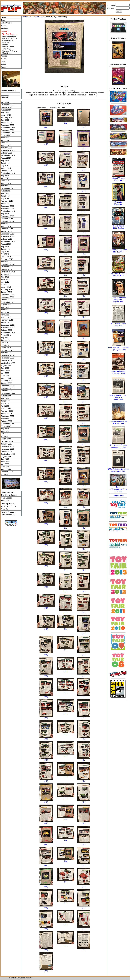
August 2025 (6, 110)
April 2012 (5, 284)
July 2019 (5, 160)
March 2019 (6, 168)
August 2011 (6, 305)
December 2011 (8, 295)
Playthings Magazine (118, 250)
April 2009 (5, 376)
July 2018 (5, 176)
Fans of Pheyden (8, 512)
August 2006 (6, 457)
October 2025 (7, 107)
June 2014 (5, 224)
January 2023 (7, 123)
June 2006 (5, 462)
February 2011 (7, 320)
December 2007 (8, 416)
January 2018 (7, 186)
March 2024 (6, 115)
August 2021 (6, 135)
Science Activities (118, 371)
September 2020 (8, 155)
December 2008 (8, 386)
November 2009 (8, 358)
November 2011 (8, 297)
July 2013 (5, 247)
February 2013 (7, 259)
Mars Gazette (7, 498)
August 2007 (6, 426)
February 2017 (7, 201)
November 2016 (8, 209)
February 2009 (7, 381)
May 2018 (5, 178)
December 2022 (8, 125)
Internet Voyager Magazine (118, 179)
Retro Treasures (8, 515)
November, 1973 (118, 373)
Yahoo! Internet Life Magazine (118, 299)
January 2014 (7, 231)
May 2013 (5, 252)
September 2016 (8, 211)
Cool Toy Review (8, 503)
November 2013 (8, 236)
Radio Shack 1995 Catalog (118, 227)
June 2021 (5, 138)
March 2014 (6, 226)
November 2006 (8, 449)
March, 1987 (118, 252)
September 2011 (8, 302)
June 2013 (5, 249)
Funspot (6, 43)
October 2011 (7, 300)
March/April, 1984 (118, 447)
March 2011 (6, 317)
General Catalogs (10, 38)
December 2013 (8, 234)
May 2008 (5, 403)
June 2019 (5, 163)
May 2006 (5, 464)
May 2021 (5, 140)
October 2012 (7, 269)
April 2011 (5, 315)
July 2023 (5, 120)
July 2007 (5, 429)
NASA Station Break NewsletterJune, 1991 (118, 397)
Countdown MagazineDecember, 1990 (118, 422)
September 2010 (8, 333)
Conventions (8, 40)
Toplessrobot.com (8, 506)
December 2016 (8, 206)
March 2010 (6, 348)
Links (3, 62)
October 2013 (7, 239)
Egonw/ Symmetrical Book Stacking (118, 489)
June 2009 (5, 371)
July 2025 (5, 112)
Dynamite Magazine (118, 203)
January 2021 (7, 148)
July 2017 (5, 193)
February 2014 (7, 229)
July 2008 (5, 398)
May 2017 (5, 198)
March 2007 (6, 439)
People (5, 45)
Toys (3, 20)
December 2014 (8, 221)
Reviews (5, 28)
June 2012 (5, 279)
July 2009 (5, 368)
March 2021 (6, 145)
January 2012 (7, 292)
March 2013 (6, 257)
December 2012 (8, 264)
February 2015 (7, 219)
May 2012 (5, 282)
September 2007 (8, 424)
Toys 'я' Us (7, 49)
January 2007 (7, 444)
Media (4, 59)
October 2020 (7, 153)
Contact (4, 67)
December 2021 (8, 130)
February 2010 (7, 350)
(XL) (46, 127)
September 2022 (8, 128)
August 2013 (6, 244)
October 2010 (7, 330)
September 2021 (8, 133)
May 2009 (5, 373)
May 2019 (5, 166)
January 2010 (7, 353)
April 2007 (5, 436)
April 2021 (5, 143)
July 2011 (5, 307)
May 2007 (5, 434)
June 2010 (5, 340)
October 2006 (7, 451)
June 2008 (5, 401)
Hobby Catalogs (9, 36)
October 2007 (7, 421)
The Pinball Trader (118, 324)
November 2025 (8, 105)
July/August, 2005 (118, 350)
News (3, 17)
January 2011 (7, 322)
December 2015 (8, 216)
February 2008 (7, 411)
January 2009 (7, 383)
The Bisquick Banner (118, 445)
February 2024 (7, 117)
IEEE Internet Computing (118, 347)
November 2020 (8, 150)
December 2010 (8, 325)
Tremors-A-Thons (10, 51)
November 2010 (8, 327)
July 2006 (5, 459)
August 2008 (6, 396)
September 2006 (8, 454)
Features (26, 17)
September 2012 (8, 272)
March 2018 (6, 183)
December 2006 (8, 446)
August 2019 (6, 158)
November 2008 (8, 388)
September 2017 (8, 188)
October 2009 (7, 360)
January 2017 (7, 203)
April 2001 (5, 474)
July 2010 (5, 338)
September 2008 (8, 393)
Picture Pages (8, 47)
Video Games (7, 23)
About (3, 64)
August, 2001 (118, 302)
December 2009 (8, 355)
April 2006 (5, 467)
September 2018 (8, 173)
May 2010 (5, 343)
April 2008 (5, 406)
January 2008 (7, 414)
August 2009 (6, 365)
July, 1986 (118, 326)
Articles (4, 56)
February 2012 (7, 290)
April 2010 (5, 345)
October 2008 (7, 391)
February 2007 (7, 441)
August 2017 (6, 191)
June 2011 (5, 310)
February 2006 (7, 472)
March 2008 (6, 408)
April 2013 (5, 254)
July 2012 (5, 277)
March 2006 (6, 469)
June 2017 (5, 196)
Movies (4, 26)
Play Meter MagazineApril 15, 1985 (118, 275)
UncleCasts (7, 53)
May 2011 (5, 312)
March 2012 (6, 287)
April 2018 (5, 181)
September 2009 (8, 363)
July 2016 (5, 214)
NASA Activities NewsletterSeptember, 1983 (118, 470)
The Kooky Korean (9, 495)
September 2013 (8, 241)
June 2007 (5, 431)
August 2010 (6, 335)
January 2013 (7, 262)
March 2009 (6, 378)
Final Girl (5, 509)
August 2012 (6, 274)
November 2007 (8, 419)
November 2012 (8, 267)
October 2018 (7, 171)
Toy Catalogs (37, 17)
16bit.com (5, 501)
